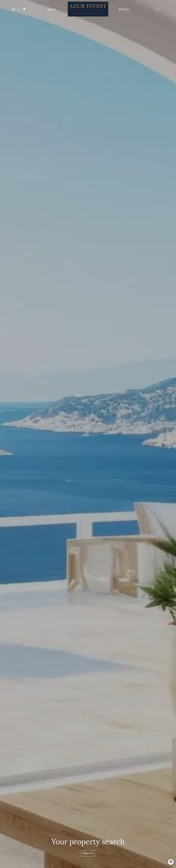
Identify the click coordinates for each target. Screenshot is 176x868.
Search (88, 853)
